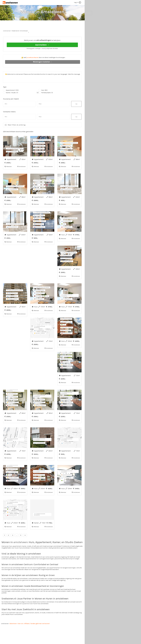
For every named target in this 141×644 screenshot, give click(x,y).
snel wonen (5, 631)
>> (25, 543)
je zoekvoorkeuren (33, 65)
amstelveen (20, 550)
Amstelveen (24, 38)
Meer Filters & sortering (17, 133)
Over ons (21, 631)
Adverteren (13, 631)
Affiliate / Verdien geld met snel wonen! (37, 631)
